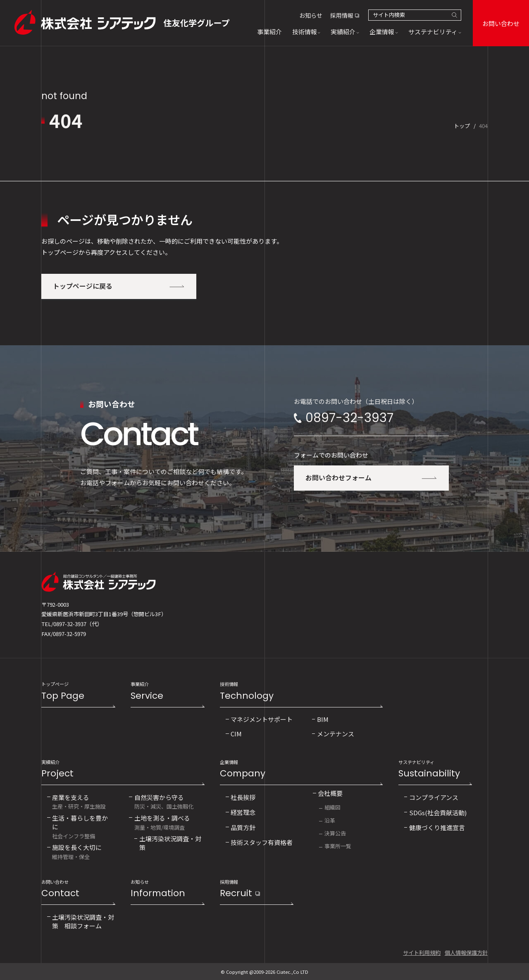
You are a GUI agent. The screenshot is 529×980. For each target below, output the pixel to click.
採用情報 (342, 15)
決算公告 (335, 833)
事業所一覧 (338, 846)
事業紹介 (167, 692)
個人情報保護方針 (466, 953)
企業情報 (301, 770)
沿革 (330, 820)
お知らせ (311, 15)
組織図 (332, 807)
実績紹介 (123, 770)
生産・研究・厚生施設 (79, 801)
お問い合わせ (501, 23)
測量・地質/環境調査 (162, 822)
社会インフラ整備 (82, 826)
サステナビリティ (435, 770)
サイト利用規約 (422, 953)
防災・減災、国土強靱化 (164, 801)
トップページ (78, 692)
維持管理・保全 (77, 851)
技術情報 (301, 692)
